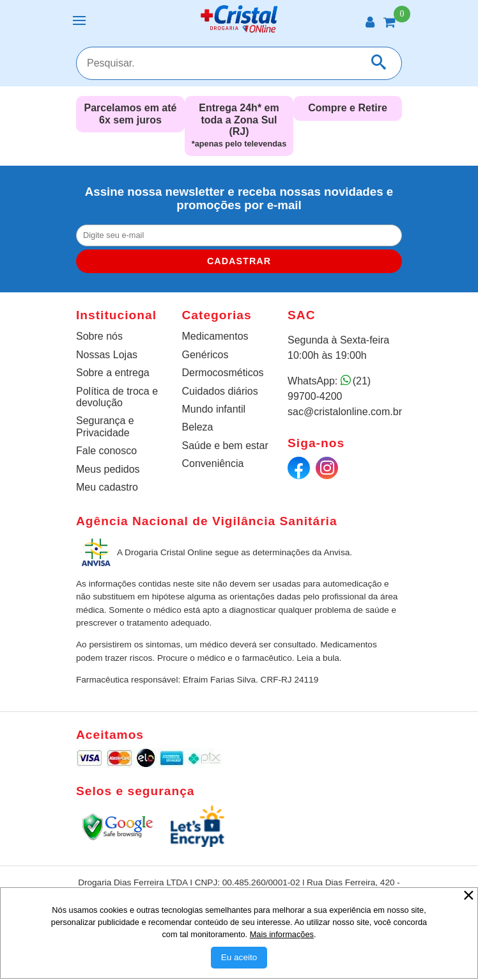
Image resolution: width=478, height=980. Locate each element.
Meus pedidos (108, 469)
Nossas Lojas (107, 355)
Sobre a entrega (113, 373)
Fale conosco (106, 451)
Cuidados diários (220, 391)
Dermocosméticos (223, 373)
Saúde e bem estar (225, 446)
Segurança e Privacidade (105, 426)
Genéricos (205, 355)
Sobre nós (99, 336)
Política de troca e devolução (117, 397)
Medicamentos (215, 336)
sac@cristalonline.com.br (345, 412)
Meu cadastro (107, 487)
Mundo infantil (214, 409)
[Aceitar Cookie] (239, 958)
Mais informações (282, 934)
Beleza (198, 427)
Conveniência (213, 463)
